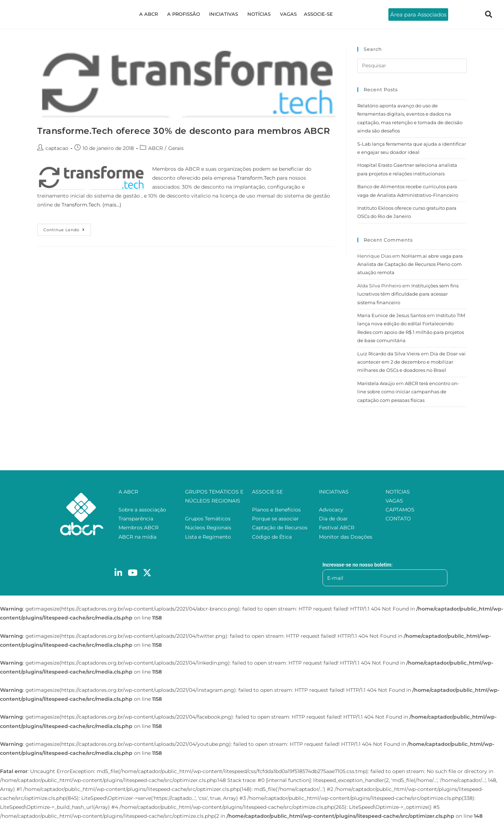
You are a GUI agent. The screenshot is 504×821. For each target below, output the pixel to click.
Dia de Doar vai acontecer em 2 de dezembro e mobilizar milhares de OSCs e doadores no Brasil (411, 362)
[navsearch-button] (489, 14)
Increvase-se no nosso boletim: (358, 565)
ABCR (156, 148)
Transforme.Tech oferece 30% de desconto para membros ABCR (184, 131)
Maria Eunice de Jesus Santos (392, 315)
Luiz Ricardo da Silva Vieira (389, 354)
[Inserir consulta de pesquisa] (412, 66)
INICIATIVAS (225, 14)
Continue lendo (67, 228)
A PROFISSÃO (188, 14)
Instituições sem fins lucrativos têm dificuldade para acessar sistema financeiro (408, 294)
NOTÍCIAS (258, 14)
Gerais (176, 148)
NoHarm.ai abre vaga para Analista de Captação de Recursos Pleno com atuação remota (410, 264)
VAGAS (284, 14)
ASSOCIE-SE (311, 14)
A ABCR (155, 14)
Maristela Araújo (376, 383)
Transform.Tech (256, 178)
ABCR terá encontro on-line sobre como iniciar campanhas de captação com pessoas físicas (408, 392)
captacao (57, 148)
